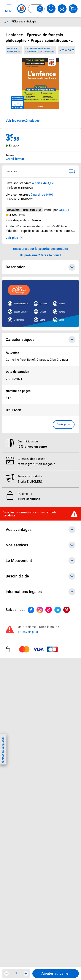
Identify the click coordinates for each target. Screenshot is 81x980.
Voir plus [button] (64, 424)
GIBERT (64, 210)
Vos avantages (40, 530)
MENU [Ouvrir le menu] (9, 8)
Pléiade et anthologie (14, 50)
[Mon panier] (73, 9)
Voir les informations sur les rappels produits (30, 514)
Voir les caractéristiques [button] (23, 121)
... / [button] (6, 22)
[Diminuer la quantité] (6, 974)
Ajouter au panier (56, 973)
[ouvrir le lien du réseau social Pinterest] (67, 610)
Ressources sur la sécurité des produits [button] (41, 249)
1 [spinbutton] (16, 973)
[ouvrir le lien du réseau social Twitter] (58, 610)
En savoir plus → (30, 632)
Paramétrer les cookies (3, 749)
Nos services (40, 545)
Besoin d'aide (40, 576)
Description (40, 267)
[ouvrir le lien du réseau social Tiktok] (49, 610)
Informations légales (40, 592)
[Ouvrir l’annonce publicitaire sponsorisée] (40, 304)
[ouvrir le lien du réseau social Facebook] (31, 610)
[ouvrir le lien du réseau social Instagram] (40, 610)
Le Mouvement (40, 561)
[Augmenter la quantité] (26, 974)
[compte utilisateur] (62, 9)
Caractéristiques (40, 340)
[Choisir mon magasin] (51, 9)
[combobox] (36, 9)
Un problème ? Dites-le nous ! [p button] (41, 255)
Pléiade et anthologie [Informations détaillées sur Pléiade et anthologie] (24, 22)
